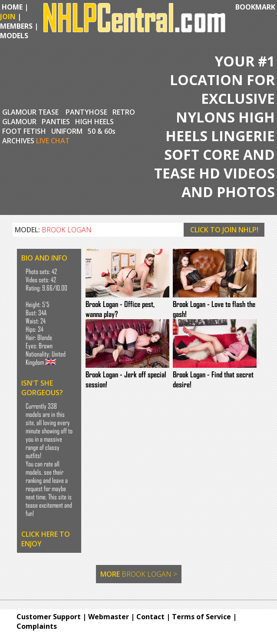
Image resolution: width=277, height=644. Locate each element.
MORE (139, 574)
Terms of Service (201, 617)
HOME (11, 7)
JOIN (8, 17)
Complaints (37, 626)
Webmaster (109, 617)
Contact (150, 617)
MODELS (14, 36)
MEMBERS (16, 26)
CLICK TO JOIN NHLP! (224, 230)
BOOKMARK (255, 7)
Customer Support (49, 617)
